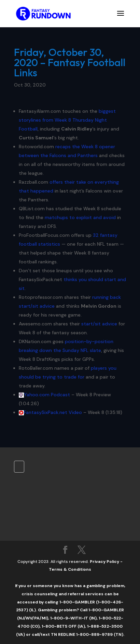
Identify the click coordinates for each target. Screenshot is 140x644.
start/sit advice (99, 324)
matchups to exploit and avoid (80, 217)
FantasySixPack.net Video (53, 412)
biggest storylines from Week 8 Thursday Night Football (67, 120)
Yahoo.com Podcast (47, 395)
